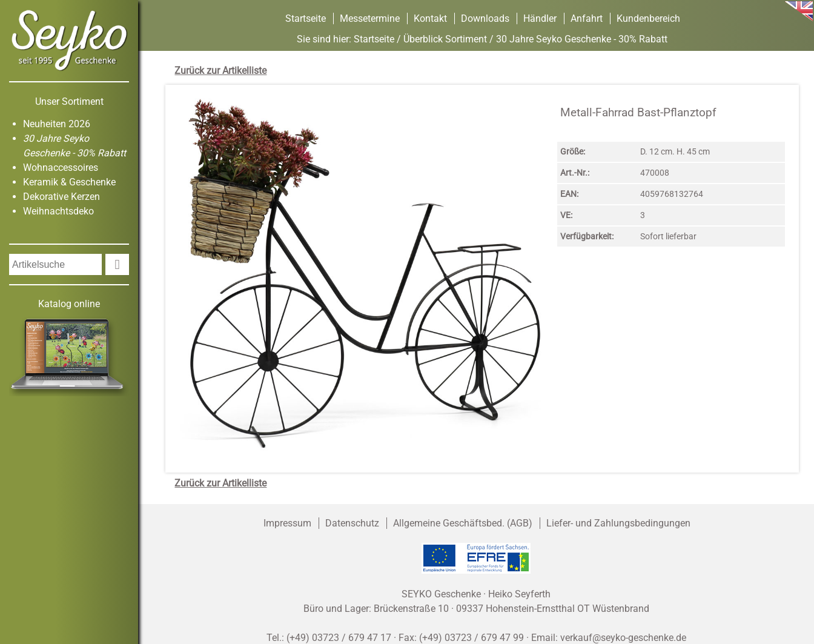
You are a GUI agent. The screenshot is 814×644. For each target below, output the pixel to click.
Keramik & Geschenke (69, 182)
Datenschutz (352, 523)
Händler (540, 18)
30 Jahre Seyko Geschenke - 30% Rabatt (582, 39)
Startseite (306, 18)
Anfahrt (587, 18)
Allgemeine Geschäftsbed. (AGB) (463, 523)
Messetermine (370, 18)
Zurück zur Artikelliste (220, 71)
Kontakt (430, 18)
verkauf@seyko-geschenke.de (623, 638)
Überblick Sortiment (445, 39)
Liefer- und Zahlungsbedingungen (618, 523)
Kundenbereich (648, 18)
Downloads (485, 18)
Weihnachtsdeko (58, 211)
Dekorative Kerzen (61, 197)
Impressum (287, 523)
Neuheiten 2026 (57, 124)
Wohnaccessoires (61, 168)
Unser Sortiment (69, 101)
